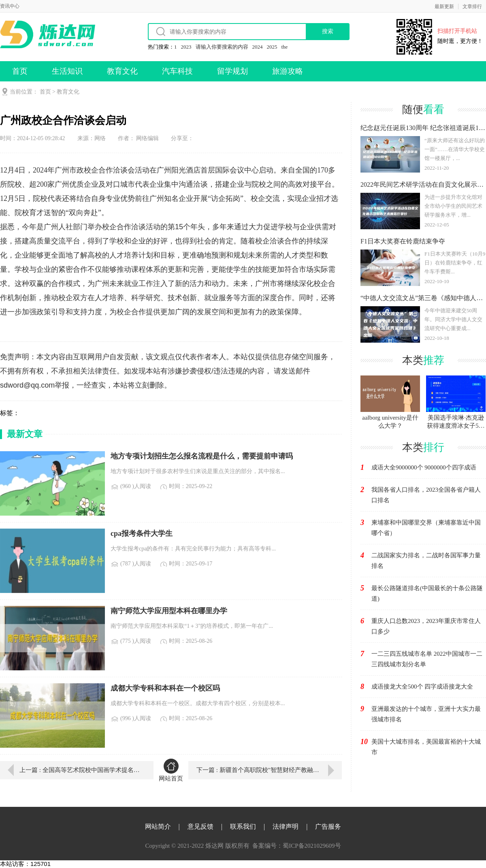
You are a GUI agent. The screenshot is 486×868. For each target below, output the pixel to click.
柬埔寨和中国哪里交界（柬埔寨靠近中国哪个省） (426, 528)
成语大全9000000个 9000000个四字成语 (424, 467)
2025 (272, 47)
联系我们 (243, 826)
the (285, 47)
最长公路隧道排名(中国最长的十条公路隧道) (427, 593)
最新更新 (444, 6)
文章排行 (472, 6)
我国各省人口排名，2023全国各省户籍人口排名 (426, 495)
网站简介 (158, 826)
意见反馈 (200, 826)
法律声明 (286, 826)
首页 (20, 71)
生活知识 (67, 71)
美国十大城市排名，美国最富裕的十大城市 (426, 747)
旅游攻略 (288, 71)
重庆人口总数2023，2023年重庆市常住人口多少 (426, 626)
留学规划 (232, 71)
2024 (258, 47)
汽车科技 (177, 71)
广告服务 (328, 826)
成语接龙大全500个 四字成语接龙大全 (422, 687)
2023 (186, 47)
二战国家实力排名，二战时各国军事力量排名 (426, 561)
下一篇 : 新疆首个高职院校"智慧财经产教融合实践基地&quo (269, 770)
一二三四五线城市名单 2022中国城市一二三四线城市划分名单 (427, 659)
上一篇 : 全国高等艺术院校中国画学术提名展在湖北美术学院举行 (81, 770)
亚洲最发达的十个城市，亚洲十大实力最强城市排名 (426, 714)
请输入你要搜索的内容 (222, 47)
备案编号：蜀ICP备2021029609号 (296, 846)
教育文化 (122, 71)
